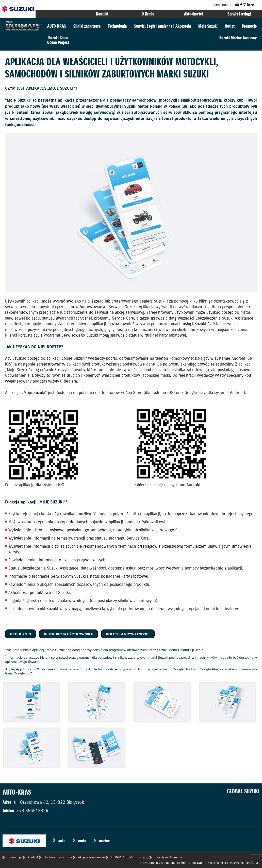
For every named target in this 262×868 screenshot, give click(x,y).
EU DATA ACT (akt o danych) (130, 857)
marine (104, 841)
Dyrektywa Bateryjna (168, 857)
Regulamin (21, 634)
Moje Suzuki (208, 26)
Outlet (230, 26)
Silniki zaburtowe (87, 26)
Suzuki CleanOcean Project (58, 40)
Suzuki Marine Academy (238, 38)
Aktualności (193, 14)
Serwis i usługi (239, 14)
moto (82, 841)
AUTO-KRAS (57, 26)
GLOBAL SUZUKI (243, 791)
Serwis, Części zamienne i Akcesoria (162, 26)
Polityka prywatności (128, 634)
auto (62, 841)
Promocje (249, 26)
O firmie (148, 14)
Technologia (117, 26)
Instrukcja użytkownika (68, 634)
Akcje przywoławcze (91, 857)
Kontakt (102, 14)
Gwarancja (14, 857)
